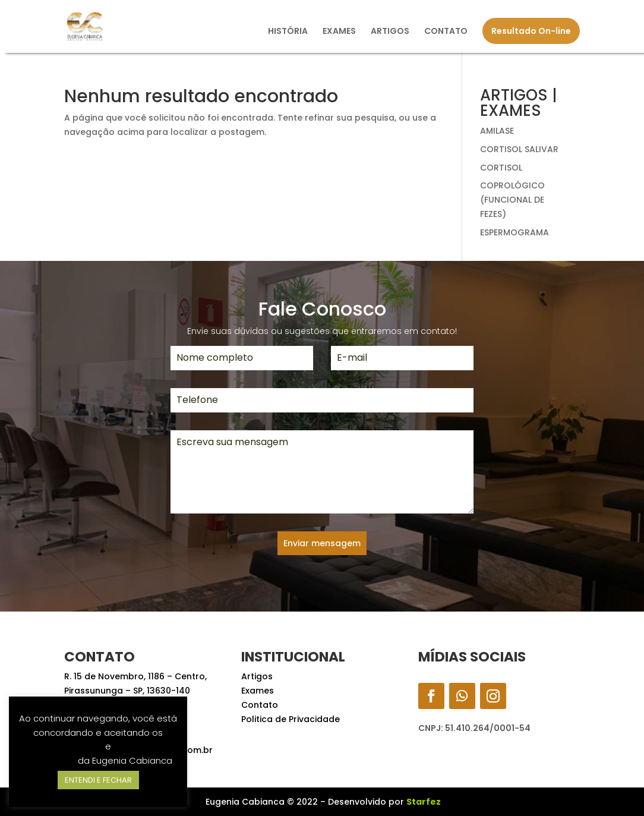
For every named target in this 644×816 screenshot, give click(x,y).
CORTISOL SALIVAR (519, 149)
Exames (258, 691)
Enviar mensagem (322, 543)
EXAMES (339, 32)
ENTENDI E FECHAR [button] (98, 780)
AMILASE (497, 131)
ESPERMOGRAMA (514, 232)
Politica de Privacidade (291, 719)
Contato (260, 705)
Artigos (257, 676)
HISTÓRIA (288, 32)
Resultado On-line (531, 31)
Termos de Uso (70, 746)
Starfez (424, 802)
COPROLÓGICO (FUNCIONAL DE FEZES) (512, 200)
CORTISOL (501, 168)
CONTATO (446, 32)
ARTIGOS (390, 32)
